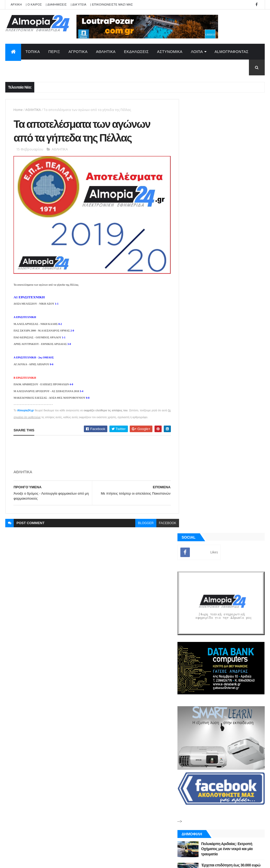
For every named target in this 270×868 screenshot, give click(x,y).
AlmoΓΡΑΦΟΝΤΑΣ (232, 52)
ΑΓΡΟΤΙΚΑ (78, 52)
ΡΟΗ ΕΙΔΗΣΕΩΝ (204, 616)
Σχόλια (244, 616)
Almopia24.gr (25, 409)
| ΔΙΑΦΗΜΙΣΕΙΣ (56, 4)
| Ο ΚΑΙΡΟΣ (34, 4)
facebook (164, 521)
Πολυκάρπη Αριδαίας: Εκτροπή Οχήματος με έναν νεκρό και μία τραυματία (234, 415)
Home (18, 110)
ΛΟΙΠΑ (197, 52)
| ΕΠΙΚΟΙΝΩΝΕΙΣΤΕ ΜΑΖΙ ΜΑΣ (111, 4)
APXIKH (16, 4)
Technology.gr (89, 860)
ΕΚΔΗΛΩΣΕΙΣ (136, 52)
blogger (143, 521)
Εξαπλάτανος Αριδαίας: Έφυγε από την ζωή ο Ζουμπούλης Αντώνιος (233, 458)
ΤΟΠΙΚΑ (33, 52)
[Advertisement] (109, 451)
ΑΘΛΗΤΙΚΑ (106, 52)
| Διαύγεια (78, 4)
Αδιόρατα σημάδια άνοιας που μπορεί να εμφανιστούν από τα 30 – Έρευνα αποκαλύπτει (235, 527)
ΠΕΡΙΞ (54, 52)
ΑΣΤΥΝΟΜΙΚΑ (170, 52)
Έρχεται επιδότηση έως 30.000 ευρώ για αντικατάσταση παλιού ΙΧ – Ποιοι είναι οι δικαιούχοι (236, 437)
